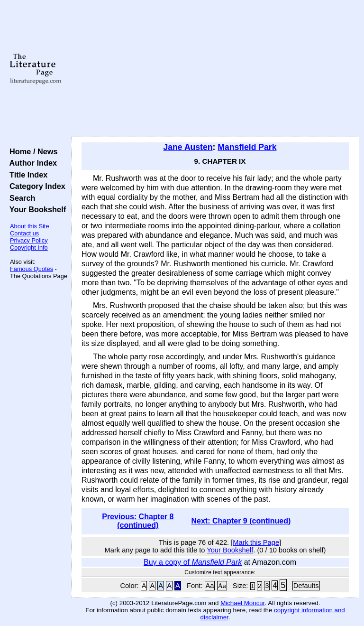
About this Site (30, 226)
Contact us (24, 233)
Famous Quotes (32, 269)
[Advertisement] (215, 69)
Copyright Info (29, 248)
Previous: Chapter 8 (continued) (138, 521)
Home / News (32, 151)
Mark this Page (256, 542)
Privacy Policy (29, 240)
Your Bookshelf (36, 209)
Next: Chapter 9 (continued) (241, 521)
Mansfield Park (247, 147)
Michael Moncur (242, 603)
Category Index (35, 186)
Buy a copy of (193, 562)
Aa (210, 586)
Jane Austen (188, 147)
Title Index (26, 175)
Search (20, 198)
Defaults (306, 586)
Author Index (31, 163)
